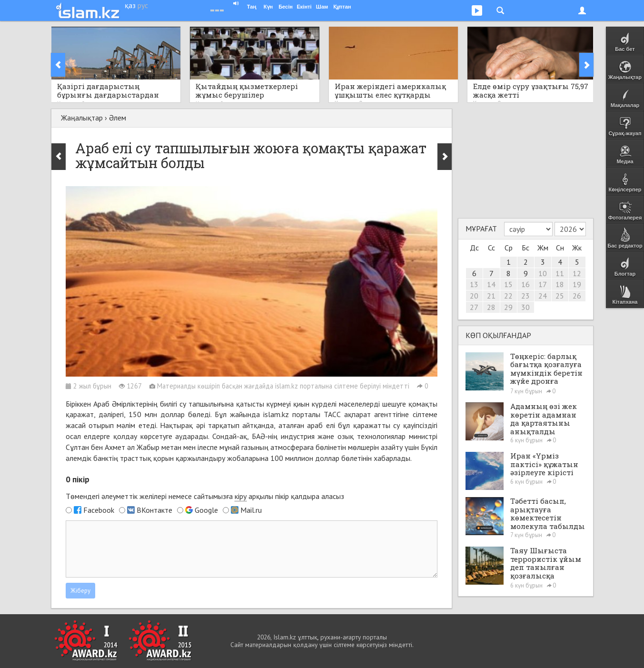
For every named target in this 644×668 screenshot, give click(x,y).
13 (474, 284)
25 (560, 296)
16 (525, 284)
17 (543, 284)
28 (491, 307)
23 (525, 296)
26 (577, 296)
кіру (241, 496)
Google (206, 510)
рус (143, 5)
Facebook (99, 510)
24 (543, 296)
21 (491, 296)
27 (474, 307)
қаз (130, 5)
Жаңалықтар (82, 118)
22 (508, 296)
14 (491, 284)
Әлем (118, 118)
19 (577, 284)
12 (577, 273)
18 (560, 284)
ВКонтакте (154, 510)
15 (508, 284)
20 (474, 296)
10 (543, 273)
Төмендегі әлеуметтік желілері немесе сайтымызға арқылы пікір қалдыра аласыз (205, 496)
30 (525, 307)
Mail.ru (251, 510)
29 (508, 307)
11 (560, 273)
